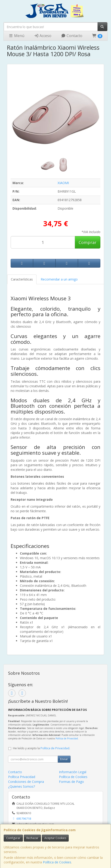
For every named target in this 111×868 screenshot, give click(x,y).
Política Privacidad (22, 777)
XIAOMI (63, 183)
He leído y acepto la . (42, 748)
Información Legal (73, 772)
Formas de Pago (71, 782)
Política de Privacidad (67, 738)
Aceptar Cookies (55, 838)
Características (22, 279)
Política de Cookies (57, 862)
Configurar (13, 838)
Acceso (43, 36)
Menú (16, 36)
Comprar (88, 242)
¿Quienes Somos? (22, 786)
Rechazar (32, 838)
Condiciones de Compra (26, 782)
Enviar (64, 759)
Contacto (72, 36)
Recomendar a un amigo (59, 279)
